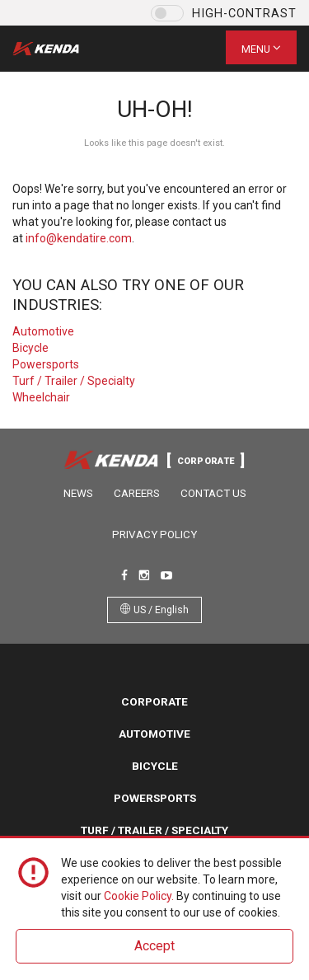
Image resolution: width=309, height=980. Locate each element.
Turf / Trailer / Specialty (74, 381)
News (78, 493)
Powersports (46, 364)
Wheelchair (41, 397)
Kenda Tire (60, 49)
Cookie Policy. (139, 896)
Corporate (154, 701)
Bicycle (30, 348)
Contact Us (213, 493)
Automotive (43, 331)
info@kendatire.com (79, 238)
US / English (154, 610)
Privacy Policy (154, 535)
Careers (137, 493)
